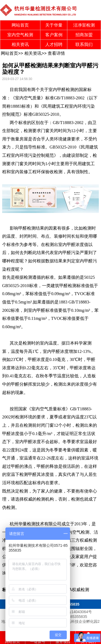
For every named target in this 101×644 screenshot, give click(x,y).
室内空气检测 (20, 35)
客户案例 (54, 35)
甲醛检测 (66, 90)
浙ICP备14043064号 (75, 612)
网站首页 (20, 25)
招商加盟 (84, 35)
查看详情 (56, 53)
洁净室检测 (84, 25)
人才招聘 (54, 44)
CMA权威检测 (76, 590)
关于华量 (54, 25)
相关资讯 (20, 44)
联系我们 (84, 44)
